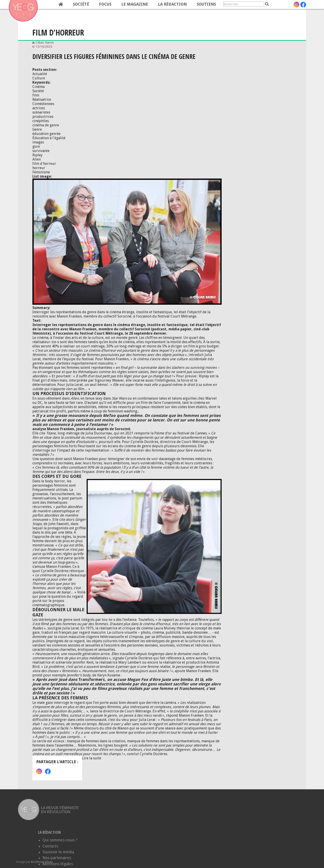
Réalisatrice (42, 100)
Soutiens (206, 4)
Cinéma (38, 87)
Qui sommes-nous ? (60, 840)
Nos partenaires (57, 858)
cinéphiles (41, 121)
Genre (37, 129)
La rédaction (172, 4)
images (38, 142)
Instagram (39, 771)
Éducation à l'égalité (49, 138)
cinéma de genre (46, 125)
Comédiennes (43, 104)
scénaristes (41, 112)
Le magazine (135, 4)
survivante (41, 151)
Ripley (37, 155)
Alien (37, 159)
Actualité (40, 74)
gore (36, 147)
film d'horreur (44, 164)
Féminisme (41, 172)
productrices (43, 117)
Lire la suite (92, 758)
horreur (39, 168)
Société (81, 4)
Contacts (50, 846)
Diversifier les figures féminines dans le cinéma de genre (114, 56)
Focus (105, 4)
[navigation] (118, 4)
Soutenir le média (58, 852)
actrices (39, 108)
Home (61, 4)
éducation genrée (46, 134)
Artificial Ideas (42, 862)
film (36, 95)
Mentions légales (58, 864)
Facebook (48, 771)
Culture (39, 78)
